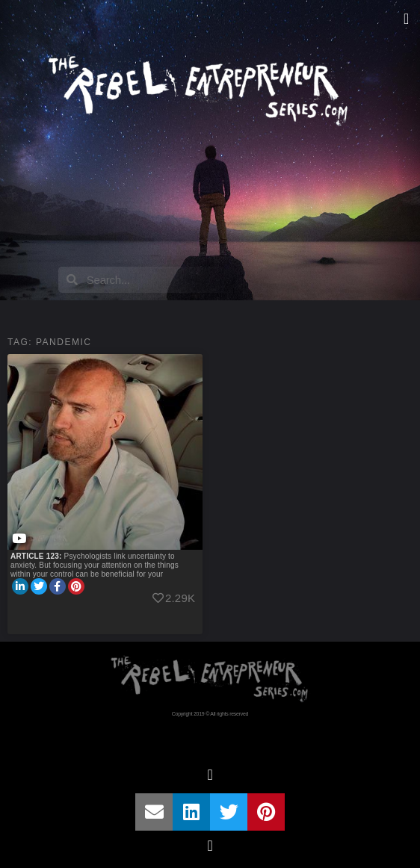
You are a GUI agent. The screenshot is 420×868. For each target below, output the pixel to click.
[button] (406, 19)
